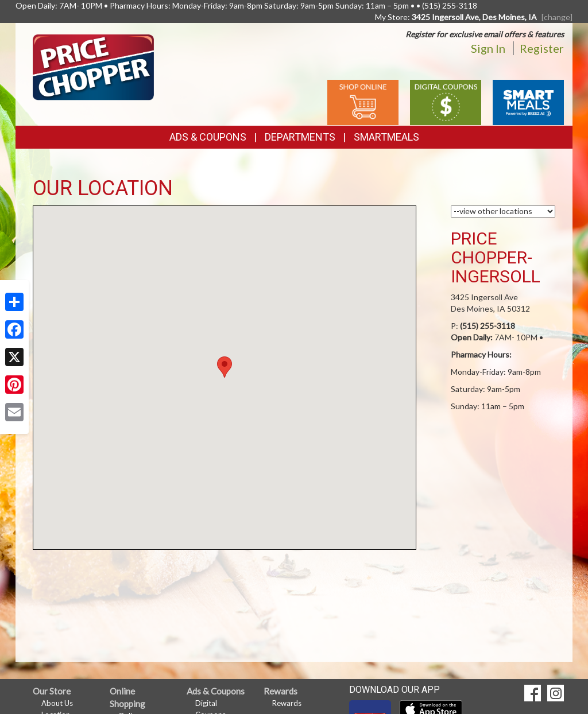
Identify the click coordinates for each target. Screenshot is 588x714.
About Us (57, 703)
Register (542, 48)
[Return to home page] (93, 66)
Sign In (488, 48)
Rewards (287, 703)
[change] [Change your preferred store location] (557, 17)
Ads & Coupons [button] (208, 137)
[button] (225, 367)
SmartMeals (386, 137)
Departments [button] (300, 137)
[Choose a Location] (503, 212)
